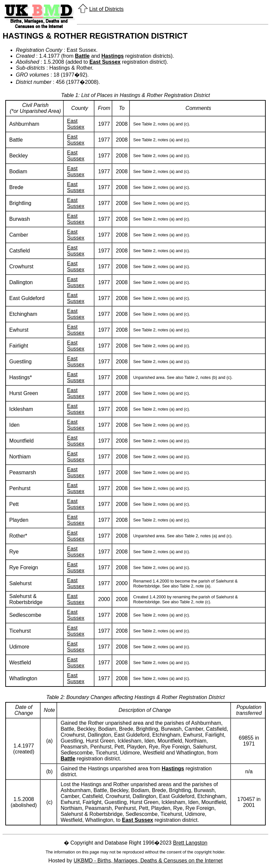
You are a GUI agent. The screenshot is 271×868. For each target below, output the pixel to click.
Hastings (113, 56)
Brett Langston (190, 843)
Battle (82, 56)
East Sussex (105, 62)
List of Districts (106, 9)
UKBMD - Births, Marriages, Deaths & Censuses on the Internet (148, 861)
